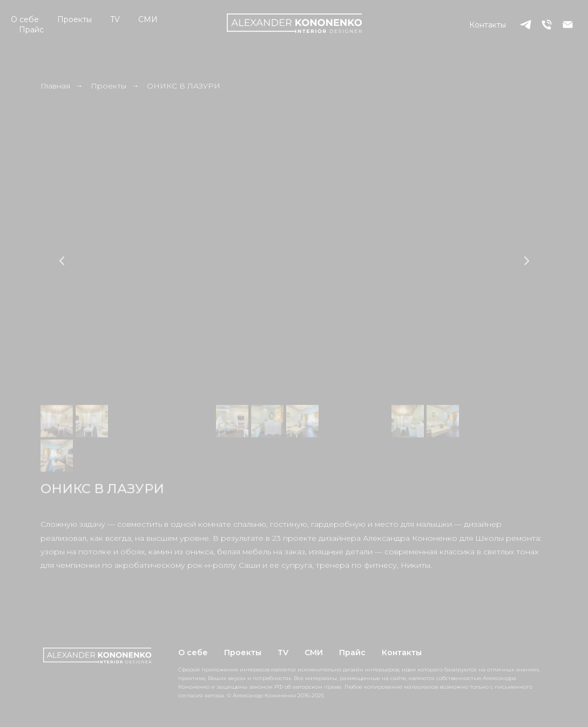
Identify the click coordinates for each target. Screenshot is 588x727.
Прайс (31, 30)
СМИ (148, 19)
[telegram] (526, 25)
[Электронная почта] (568, 25)
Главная (55, 86)
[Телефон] (547, 25)
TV (115, 19)
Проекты (75, 19)
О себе (25, 19)
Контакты (488, 25)
